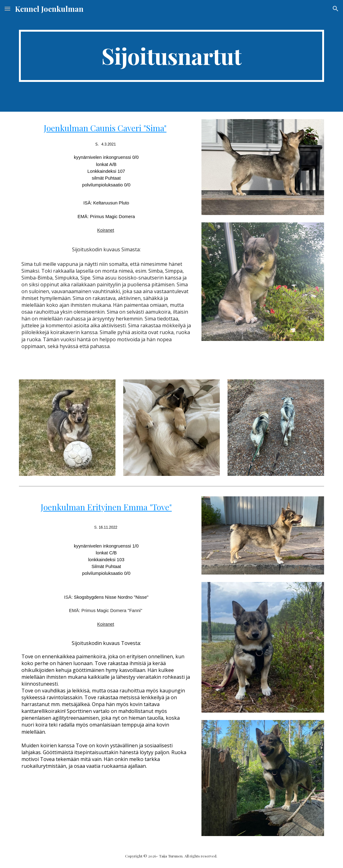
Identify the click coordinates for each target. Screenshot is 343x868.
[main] (172, 56)
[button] (7, 9)
